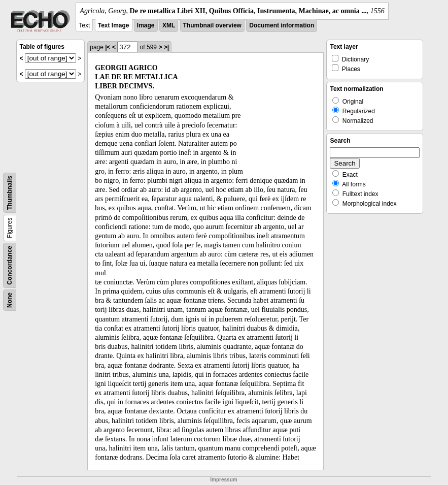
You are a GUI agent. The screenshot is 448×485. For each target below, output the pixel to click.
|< (108, 47)
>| (166, 47)
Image (146, 25)
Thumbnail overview (212, 25)
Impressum (223, 480)
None (10, 300)
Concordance (10, 265)
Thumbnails (10, 193)
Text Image (114, 25)
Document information (282, 25)
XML (169, 25)
